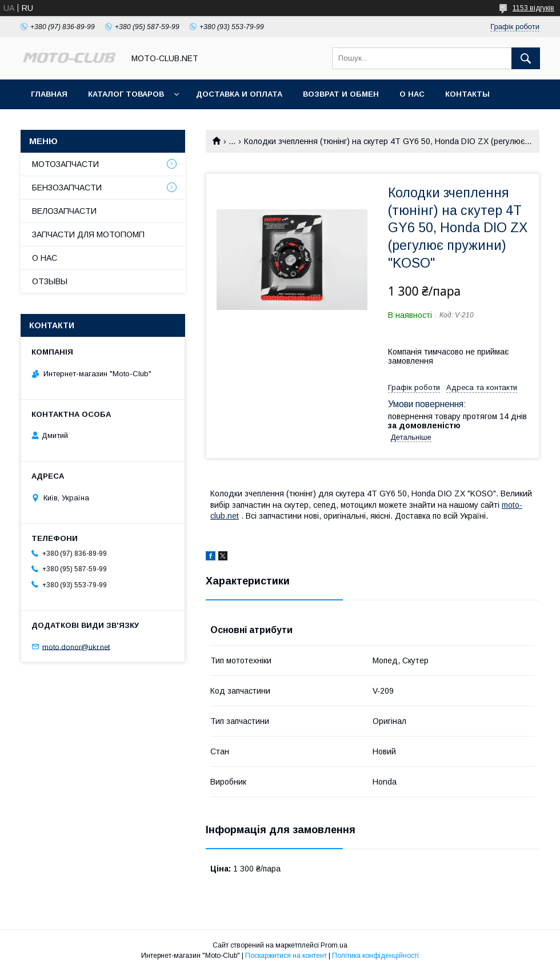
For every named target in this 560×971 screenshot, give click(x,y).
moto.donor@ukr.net (76, 646)
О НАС (412, 94)
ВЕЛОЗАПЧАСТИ (64, 211)
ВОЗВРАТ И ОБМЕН (341, 94)
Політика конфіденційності (375, 956)
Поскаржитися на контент (286, 956)
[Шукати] (526, 58)
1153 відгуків (533, 8)
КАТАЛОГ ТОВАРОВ (126, 94)
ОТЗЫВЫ (50, 281)
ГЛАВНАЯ (49, 94)
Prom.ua (334, 945)
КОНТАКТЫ (467, 94)
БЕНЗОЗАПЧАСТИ (67, 188)
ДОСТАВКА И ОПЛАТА (239, 94)
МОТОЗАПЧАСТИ (65, 164)
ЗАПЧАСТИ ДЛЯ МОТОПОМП (88, 234)
